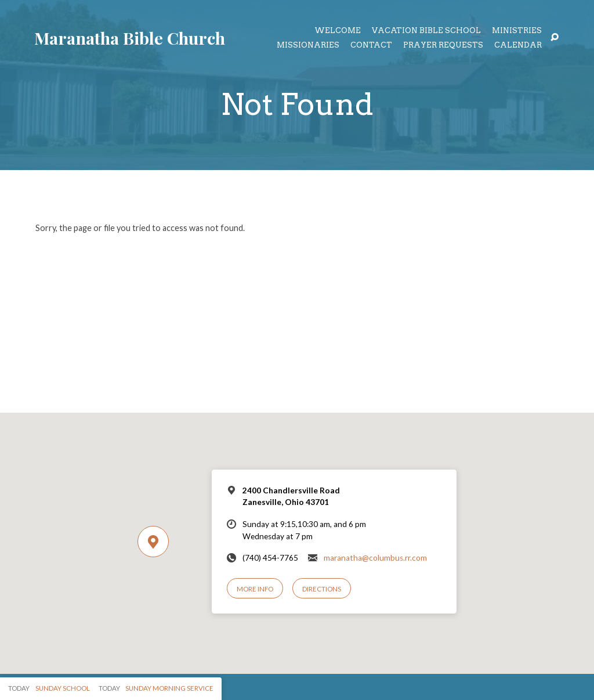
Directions (322, 589)
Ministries (517, 31)
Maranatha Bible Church (130, 38)
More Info (255, 589)
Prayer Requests (443, 46)
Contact (371, 46)
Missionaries (308, 46)
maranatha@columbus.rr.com (375, 558)
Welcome (338, 31)
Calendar (518, 46)
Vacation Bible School (426, 31)
